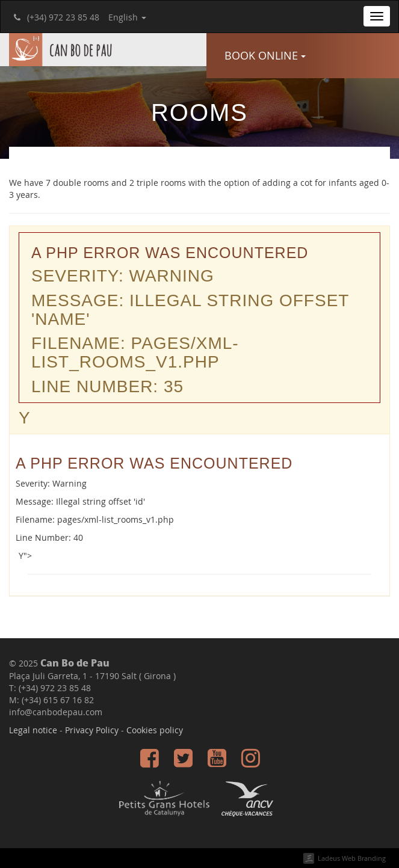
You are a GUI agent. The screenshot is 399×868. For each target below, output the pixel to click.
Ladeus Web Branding (352, 858)
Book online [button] (265, 55)
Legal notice (33, 730)
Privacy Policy (92, 730)
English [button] (127, 17)
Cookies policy (155, 730)
